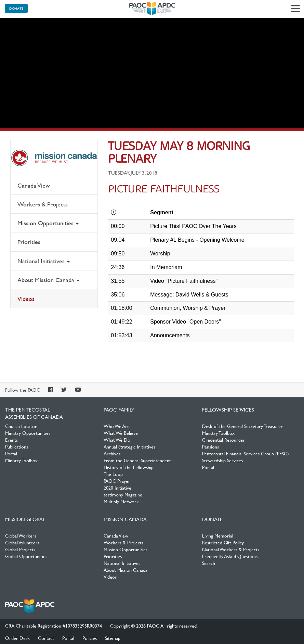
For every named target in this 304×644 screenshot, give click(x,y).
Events (11, 440)
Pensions (210, 446)
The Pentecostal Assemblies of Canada (152, 9)
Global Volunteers (22, 542)
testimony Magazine (123, 494)
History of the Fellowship (129, 467)
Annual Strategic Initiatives (129, 446)
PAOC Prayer (117, 481)
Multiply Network (121, 501)
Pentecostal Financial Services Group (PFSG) (246, 453)
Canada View (34, 185)
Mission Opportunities (48, 223)
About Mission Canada (48, 280)
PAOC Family (119, 409)
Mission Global (25, 519)
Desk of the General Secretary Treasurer (242, 426)
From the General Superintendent (137, 460)
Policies (90, 638)
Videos (26, 299)
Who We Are (117, 426)
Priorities (29, 242)
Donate (16, 8)
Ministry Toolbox (21, 460)
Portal (11, 453)
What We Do (117, 440)
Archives (112, 453)
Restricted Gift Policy (223, 542)
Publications (17, 446)
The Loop (113, 474)
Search (209, 563)
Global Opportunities (26, 556)
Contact (46, 638)
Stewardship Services (222, 460)
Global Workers (21, 535)
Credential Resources (223, 440)
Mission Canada (54, 158)
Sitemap (113, 638)
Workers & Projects (43, 204)
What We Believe (121, 433)
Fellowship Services (228, 409)
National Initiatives (44, 261)
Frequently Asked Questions (230, 556)
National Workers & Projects (231, 549)
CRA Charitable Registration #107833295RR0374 (54, 626)
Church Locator (21, 426)
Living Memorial (218, 535)
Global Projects (20, 549)
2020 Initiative (117, 488)
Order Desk (17, 638)
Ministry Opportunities (28, 433)
